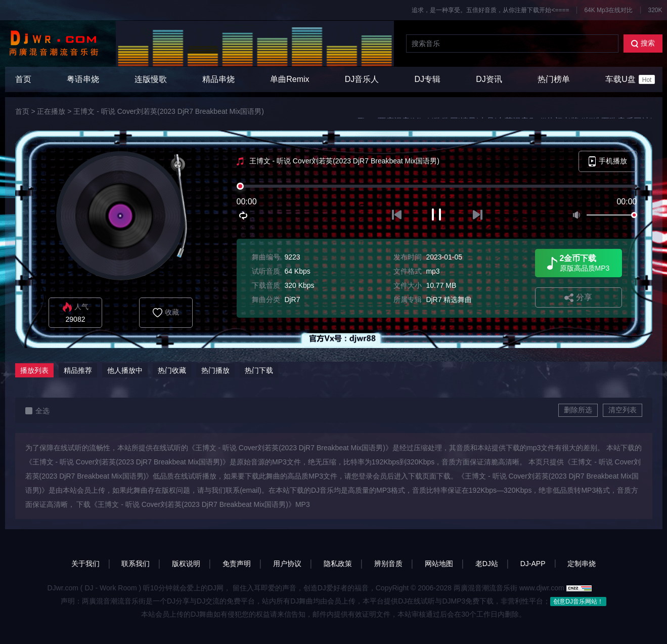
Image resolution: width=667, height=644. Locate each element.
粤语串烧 (83, 79)
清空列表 (622, 410)
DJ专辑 (428, 79)
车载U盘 (630, 79)
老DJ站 (487, 564)
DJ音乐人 (362, 79)
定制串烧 (582, 564)
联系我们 (136, 564)
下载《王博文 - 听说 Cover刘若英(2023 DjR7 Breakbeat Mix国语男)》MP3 (193, 504)
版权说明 (186, 564)
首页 (23, 79)
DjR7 (292, 299)
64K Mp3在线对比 (608, 10)
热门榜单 (554, 79)
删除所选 (578, 410)
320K (655, 10)
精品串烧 (218, 79)
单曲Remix (290, 79)
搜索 (643, 43)
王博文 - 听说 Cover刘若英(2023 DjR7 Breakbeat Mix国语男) (169, 111)
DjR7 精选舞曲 (449, 299)
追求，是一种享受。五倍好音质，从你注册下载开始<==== (490, 10)
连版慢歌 (151, 79)
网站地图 (439, 564)
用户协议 (287, 564)
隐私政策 (338, 564)
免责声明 (237, 564)
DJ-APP (533, 564)
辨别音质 (388, 564)
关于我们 (85, 564)
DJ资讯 (489, 79)
